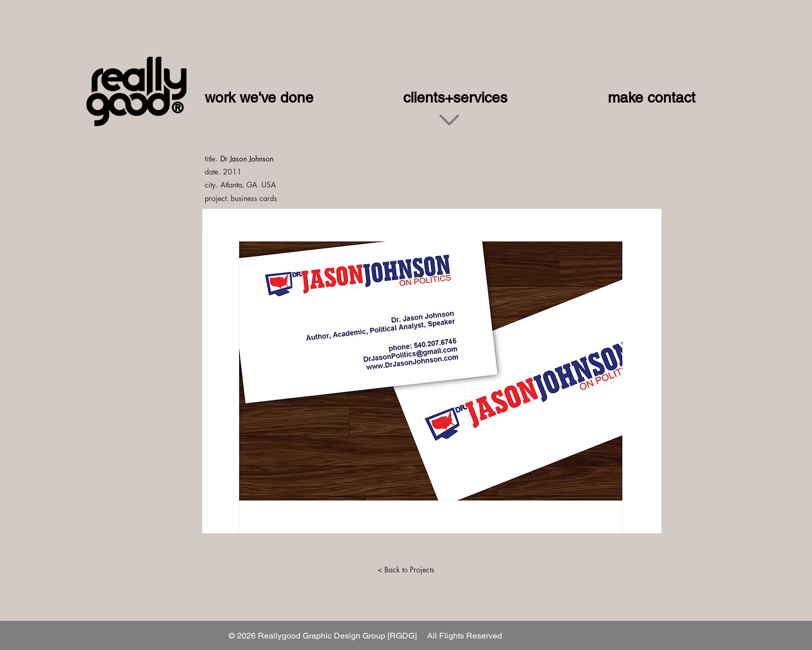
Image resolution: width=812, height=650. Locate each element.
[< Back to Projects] (406, 570)
